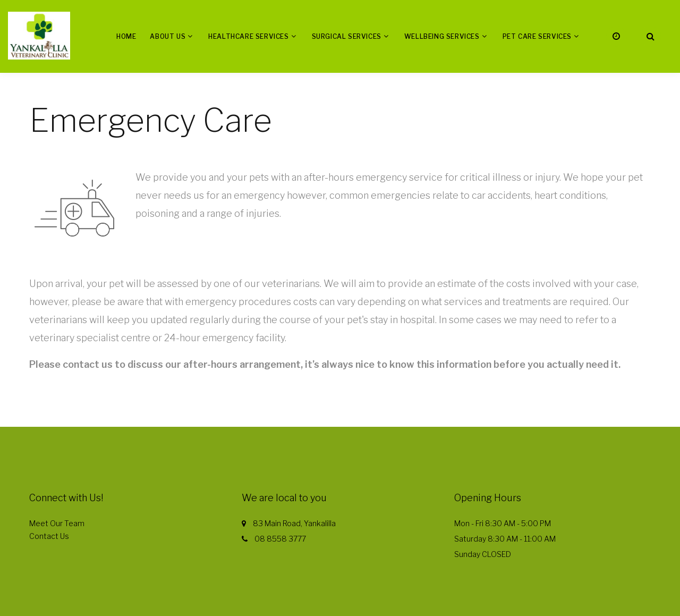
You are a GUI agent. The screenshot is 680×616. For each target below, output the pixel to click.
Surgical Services (347, 36)
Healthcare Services (248, 36)
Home (126, 36)
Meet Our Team (57, 523)
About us (168, 36)
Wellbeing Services (442, 36)
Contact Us (49, 536)
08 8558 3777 (280, 539)
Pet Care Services (537, 36)
